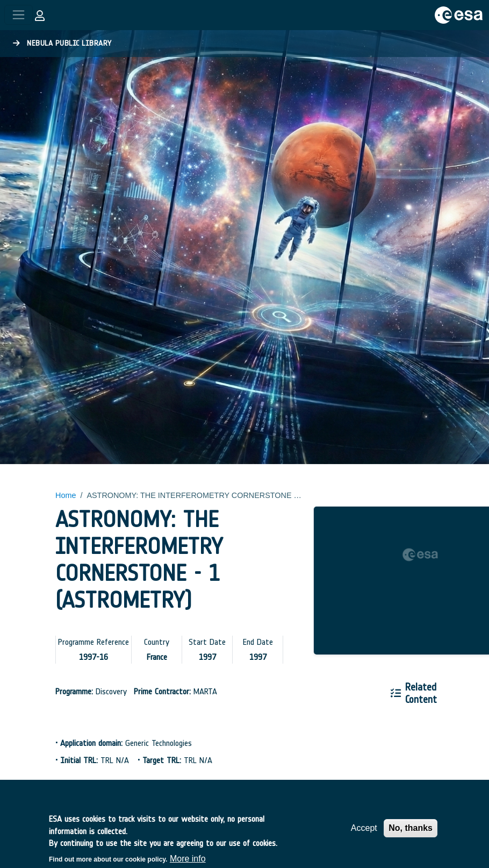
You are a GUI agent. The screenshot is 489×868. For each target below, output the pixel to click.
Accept (364, 834)
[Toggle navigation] (19, 15)
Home (66, 495)
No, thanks (411, 834)
